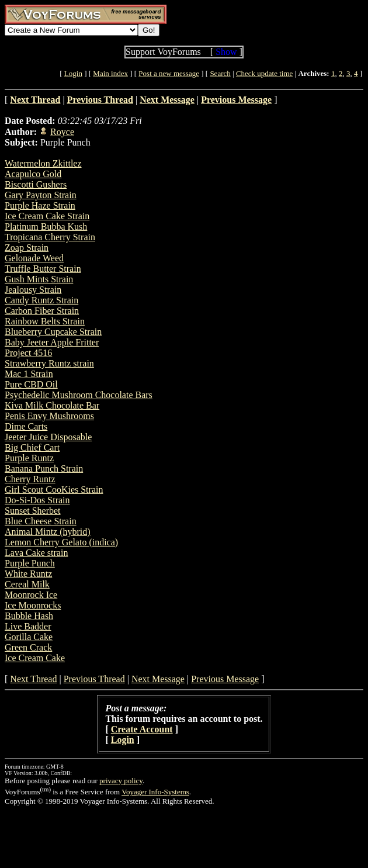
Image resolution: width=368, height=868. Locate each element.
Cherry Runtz (30, 479)
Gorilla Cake (29, 637)
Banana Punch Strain (44, 468)
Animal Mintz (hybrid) (48, 532)
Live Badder (28, 626)
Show (226, 52)
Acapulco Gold (33, 174)
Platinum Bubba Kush (46, 226)
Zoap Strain (27, 248)
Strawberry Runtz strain (49, 363)
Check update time (264, 73)
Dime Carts (26, 426)
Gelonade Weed (34, 258)
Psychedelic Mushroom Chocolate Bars (79, 395)
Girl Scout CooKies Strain (54, 490)
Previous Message (225, 679)
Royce (62, 132)
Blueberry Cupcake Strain (53, 332)
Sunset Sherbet (33, 511)
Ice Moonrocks (33, 605)
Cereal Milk (27, 584)
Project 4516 (28, 353)
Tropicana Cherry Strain (50, 237)
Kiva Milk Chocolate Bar (52, 405)
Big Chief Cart (32, 447)
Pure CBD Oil (31, 384)
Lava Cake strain (36, 553)
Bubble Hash (29, 616)
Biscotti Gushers (36, 184)
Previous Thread (94, 679)
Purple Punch (30, 563)
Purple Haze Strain (40, 205)
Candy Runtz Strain (41, 300)
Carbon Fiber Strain (42, 311)
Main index (110, 73)
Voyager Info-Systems (155, 792)
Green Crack (28, 647)
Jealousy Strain (33, 290)
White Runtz (28, 574)
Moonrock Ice (31, 595)
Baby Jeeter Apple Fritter (52, 342)
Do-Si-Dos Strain (37, 500)
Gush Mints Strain (39, 279)
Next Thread (33, 679)
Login (73, 73)
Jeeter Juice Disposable (48, 437)
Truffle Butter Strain (43, 269)
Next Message (158, 679)
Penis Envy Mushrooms (49, 416)
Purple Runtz (29, 458)
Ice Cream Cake (35, 658)
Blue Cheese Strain (41, 521)
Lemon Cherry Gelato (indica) (61, 542)
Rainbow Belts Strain (45, 321)
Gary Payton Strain (41, 195)
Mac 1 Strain (29, 374)
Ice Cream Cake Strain (47, 216)
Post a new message (169, 73)
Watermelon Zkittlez (43, 163)
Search (220, 73)
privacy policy (121, 781)
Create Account (142, 729)
